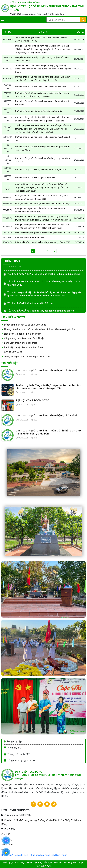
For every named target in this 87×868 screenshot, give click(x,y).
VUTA (49, 866)
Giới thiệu (6, 834)
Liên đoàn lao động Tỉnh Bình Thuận (23, 334)
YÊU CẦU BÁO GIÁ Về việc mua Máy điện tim (30, 303)
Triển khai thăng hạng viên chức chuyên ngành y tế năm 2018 (43, 233)
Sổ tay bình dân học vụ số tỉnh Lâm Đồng (25, 325)
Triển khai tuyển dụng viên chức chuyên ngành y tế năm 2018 (43, 242)
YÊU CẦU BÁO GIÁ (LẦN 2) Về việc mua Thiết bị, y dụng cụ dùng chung (44, 274)
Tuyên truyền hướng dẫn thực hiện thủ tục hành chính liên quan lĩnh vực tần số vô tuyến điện (48, 387)
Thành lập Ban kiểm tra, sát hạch (30, 237)
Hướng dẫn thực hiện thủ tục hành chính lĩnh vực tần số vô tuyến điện (40, 329)
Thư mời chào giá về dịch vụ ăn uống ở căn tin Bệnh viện (40, 170)
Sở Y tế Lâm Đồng (13, 352)
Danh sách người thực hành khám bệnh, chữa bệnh (47, 370)
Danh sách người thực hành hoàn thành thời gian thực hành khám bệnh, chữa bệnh (49, 432)
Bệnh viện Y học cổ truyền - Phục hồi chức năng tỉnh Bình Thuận (34, 855)
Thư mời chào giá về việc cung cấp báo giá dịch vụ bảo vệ (41, 87)
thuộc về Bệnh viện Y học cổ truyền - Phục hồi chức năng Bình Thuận (52, 862)
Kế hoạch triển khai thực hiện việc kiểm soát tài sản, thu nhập (43, 204)
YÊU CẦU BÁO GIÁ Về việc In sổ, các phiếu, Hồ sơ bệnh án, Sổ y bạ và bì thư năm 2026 (44, 283)
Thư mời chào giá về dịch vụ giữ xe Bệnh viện (35, 178)
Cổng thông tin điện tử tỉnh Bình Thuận (24, 338)
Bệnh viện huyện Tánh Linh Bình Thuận (24, 347)
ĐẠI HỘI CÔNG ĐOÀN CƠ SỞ (33, 400)
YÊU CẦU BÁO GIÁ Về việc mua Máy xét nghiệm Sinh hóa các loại (41, 311)
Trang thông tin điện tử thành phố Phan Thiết (27, 356)
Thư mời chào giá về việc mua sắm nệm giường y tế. (38, 111)
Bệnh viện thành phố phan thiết (20, 343)
